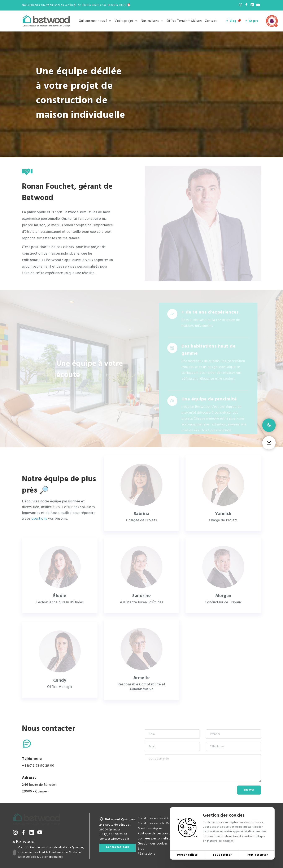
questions (40, 519)
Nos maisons (150, 21)
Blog (141, 849)
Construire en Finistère (155, 818)
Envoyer (249, 790)
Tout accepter (257, 855)
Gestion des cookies (153, 844)
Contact (211, 21)
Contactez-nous (117, 847)
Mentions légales (150, 829)
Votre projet (124, 21)
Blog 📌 (233, 21)
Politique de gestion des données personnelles (156, 836)
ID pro (252, 21)
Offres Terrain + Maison (184, 21)
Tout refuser (222, 855)
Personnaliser (187, 855)
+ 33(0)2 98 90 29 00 (38, 766)
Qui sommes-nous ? (93, 21)
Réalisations (146, 854)
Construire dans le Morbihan (159, 824)
